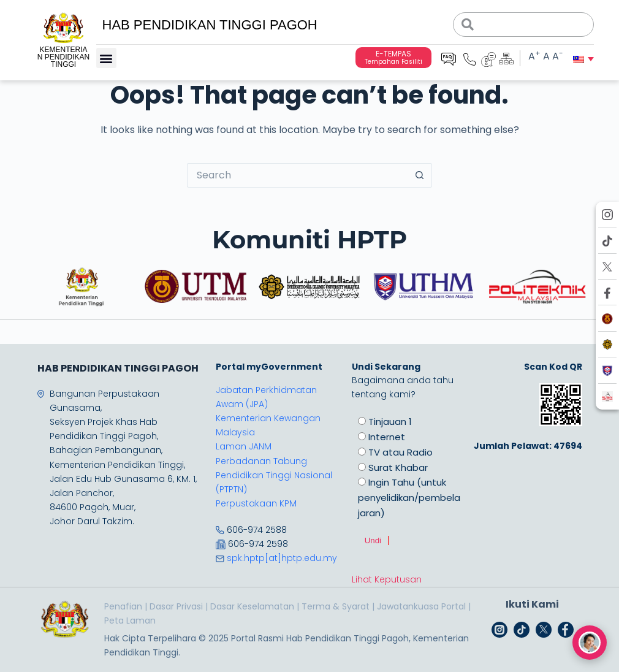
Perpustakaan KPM (256, 503)
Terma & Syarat (336, 606)
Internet (387, 437)
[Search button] (420, 175)
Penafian (123, 606)
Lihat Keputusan (387, 579)
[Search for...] (297, 175)
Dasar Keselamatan (252, 606)
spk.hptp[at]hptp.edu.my (282, 558)
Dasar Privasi (176, 606)
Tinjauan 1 (390, 422)
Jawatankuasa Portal (421, 606)
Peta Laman (130, 620)
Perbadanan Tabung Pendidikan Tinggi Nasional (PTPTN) (274, 475)
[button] (106, 58)
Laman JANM (244, 446)
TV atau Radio (401, 452)
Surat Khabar (398, 468)
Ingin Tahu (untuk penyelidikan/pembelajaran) (409, 498)
